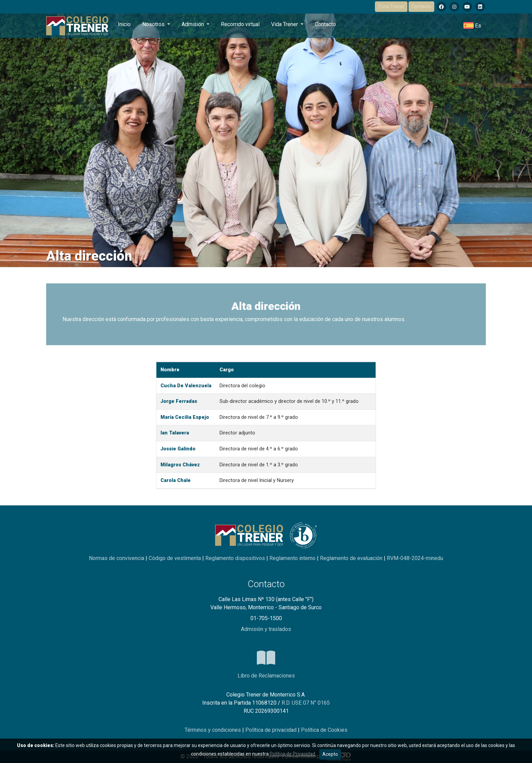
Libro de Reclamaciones (266, 676)
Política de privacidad (272, 730)
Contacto (421, 6)
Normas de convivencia (117, 558)
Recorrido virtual (240, 24)
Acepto (330, 754)
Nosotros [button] (154, 24)
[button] (472, 26)
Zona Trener (391, 6)
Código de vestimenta (175, 558)
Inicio (124, 24)
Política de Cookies (324, 730)
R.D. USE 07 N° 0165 (306, 703)
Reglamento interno (293, 558)
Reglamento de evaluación (352, 558)
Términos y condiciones (213, 730)
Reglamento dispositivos (236, 558)
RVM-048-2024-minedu (415, 558)
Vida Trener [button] (285, 24)
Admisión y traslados (266, 629)
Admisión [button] (193, 24)
